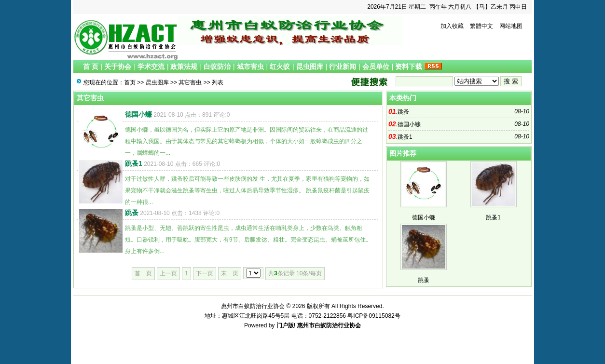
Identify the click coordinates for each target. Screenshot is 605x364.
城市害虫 (250, 67)
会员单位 (376, 67)
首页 (130, 82)
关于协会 (118, 67)
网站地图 (511, 26)
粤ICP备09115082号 (374, 316)
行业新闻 (343, 67)
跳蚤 (132, 213)
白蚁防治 (217, 67)
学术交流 (151, 67)
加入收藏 (452, 26)
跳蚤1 (134, 163)
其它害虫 (190, 82)
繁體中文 (481, 26)
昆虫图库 (310, 67)
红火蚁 (280, 67)
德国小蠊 (138, 114)
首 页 (91, 67)
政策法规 (184, 67)
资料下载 (409, 67)
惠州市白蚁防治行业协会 (329, 325)
